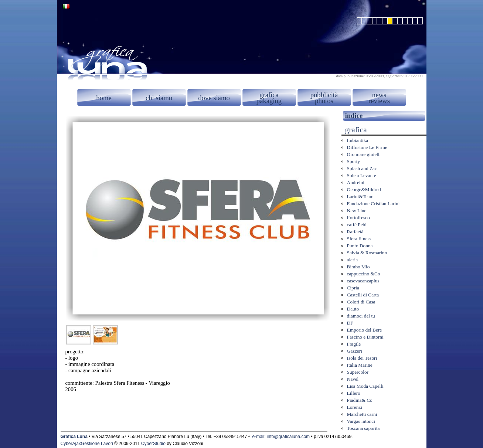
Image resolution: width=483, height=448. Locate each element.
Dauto (353, 309)
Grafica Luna (74, 437)
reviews (379, 101)
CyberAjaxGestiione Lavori (87, 444)
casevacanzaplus (363, 281)
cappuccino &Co (364, 274)
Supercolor (358, 372)
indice (354, 116)
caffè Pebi (357, 225)
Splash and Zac (362, 168)
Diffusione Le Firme (367, 147)
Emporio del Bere (365, 330)
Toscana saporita (363, 428)
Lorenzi (355, 407)
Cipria (353, 288)
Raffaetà (355, 232)
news (379, 95)
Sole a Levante (362, 175)
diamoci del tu (361, 316)
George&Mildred (364, 189)
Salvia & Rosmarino (367, 253)
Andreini (356, 182)
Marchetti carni (362, 414)
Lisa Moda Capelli (365, 386)
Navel (353, 379)
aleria (353, 260)
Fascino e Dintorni (365, 337)
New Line (357, 211)
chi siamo (159, 98)
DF (350, 323)
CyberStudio (153, 444)
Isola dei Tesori (362, 358)
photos (324, 101)
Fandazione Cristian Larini (373, 203)
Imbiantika (358, 140)
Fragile (354, 344)
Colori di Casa (361, 302)
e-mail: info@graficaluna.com (281, 437)
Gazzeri (355, 351)
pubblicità (324, 95)
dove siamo (214, 98)
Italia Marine (360, 365)
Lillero (354, 393)
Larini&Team (360, 196)
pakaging (269, 101)
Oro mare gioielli (364, 154)
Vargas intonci (361, 421)
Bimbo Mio (358, 267)
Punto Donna (360, 246)
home (104, 98)
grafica (269, 95)
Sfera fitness (359, 239)
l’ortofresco (358, 218)
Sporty (354, 161)
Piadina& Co (360, 400)
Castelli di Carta (363, 295)
